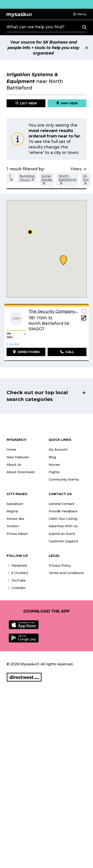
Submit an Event (62, 534)
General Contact (62, 504)
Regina (12, 511)
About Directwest (21, 472)
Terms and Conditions (66, 573)
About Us (14, 465)
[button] (80, 14)
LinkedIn (16, 588)
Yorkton (13, 526)
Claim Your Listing (63, 519)
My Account (58, 450)
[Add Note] (84, 319)
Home (11, 450)
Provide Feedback (63, 511)
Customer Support (63, 541)
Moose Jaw (15, 519)
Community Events (64, 480)
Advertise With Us (63, 526)
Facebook (17, 566)
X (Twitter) (17, 573)
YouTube (16, 580)
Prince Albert (17, 534)
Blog (52, 457)
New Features (18, 457)
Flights (54, 472)
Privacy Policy (60, 566)
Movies (54, 465)
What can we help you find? (36, 27)
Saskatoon (15, 504)
